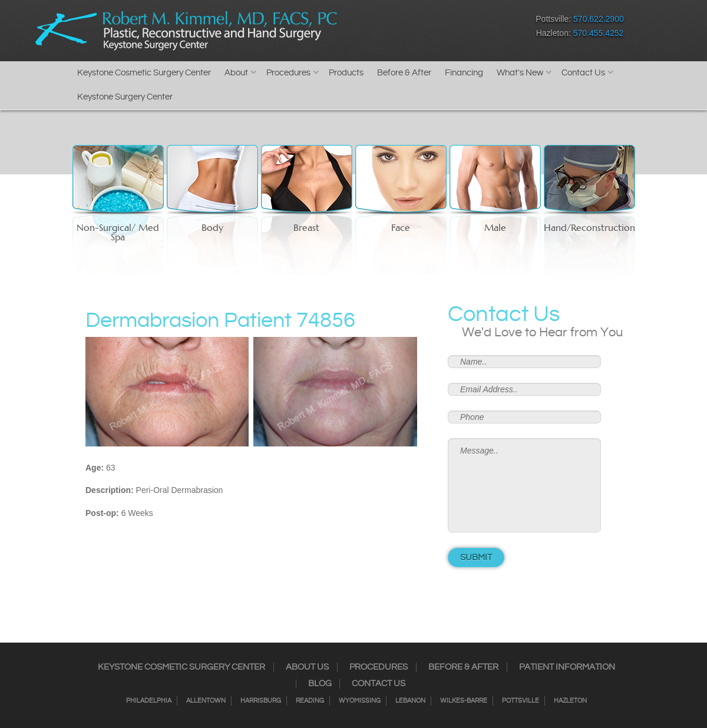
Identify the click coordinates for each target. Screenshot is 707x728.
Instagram (389, 29)
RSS (430, 29)
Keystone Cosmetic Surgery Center (144, 73)
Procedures (288, 73)
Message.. (524, 485)
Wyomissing (360, 701)
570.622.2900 (599, 19)
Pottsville (521, 701)
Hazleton (570, 701)
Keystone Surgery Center (125, 97)
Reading (310, 701)
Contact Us (583, 73)
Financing (464, 73)
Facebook (369, 29)
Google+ (451, 29)
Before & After (404, 73)
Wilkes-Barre (464, 701)
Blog (320, 684)
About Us (307, 667)
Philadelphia (149, 701)
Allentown (206, 701)
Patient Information (567, 667)
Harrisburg (261, 701)
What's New (520, 73)
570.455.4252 (599, 33)
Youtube (472, 29)
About (236, 73)
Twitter (410, 29)
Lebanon (410, 701)
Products (346, 73)
